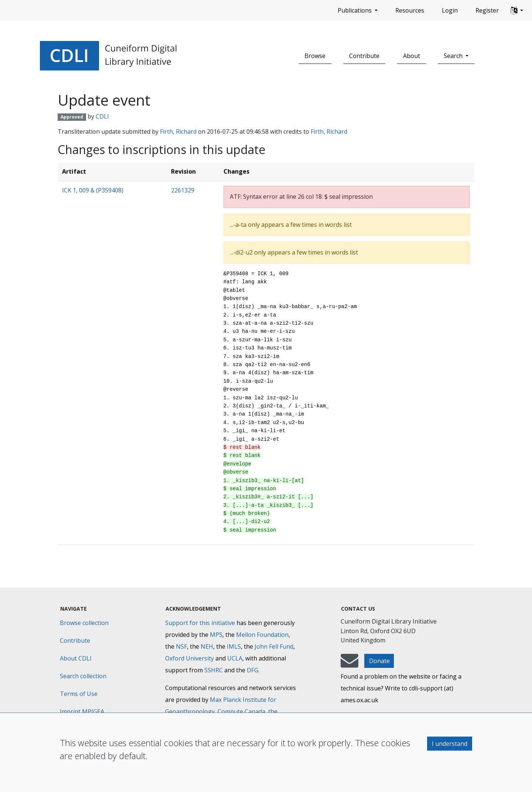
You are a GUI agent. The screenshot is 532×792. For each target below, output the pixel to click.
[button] (517, 11)
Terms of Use (79, 694)
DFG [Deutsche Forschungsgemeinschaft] (253, 670)
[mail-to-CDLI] (349, 664)
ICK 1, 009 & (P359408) (93, 190)
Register (487, 10)
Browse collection (84, 623)
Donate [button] (379, 661)
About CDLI (76, 658)
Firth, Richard (178, 132)
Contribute (364, 56)
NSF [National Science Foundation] (181, 646)
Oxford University (190, 658)
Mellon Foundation (262, 635)
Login (450, 10)
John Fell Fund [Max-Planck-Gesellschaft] (274, 646)
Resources (410, 10)
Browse (315, 56)
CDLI (102, 116)
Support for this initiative (200, 623)
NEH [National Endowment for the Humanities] (207, 646)
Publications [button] (355, 10)
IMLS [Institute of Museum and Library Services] (234, 646)
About (412, 56)
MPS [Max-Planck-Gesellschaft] (216, 635)
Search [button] (454, 56)
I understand (450, 744)
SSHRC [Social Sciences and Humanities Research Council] (214, 670)
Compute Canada (241, 711)
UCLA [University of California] (235, 658)
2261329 (183, 190)
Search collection (83, 676)
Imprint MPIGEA (82, 711)
